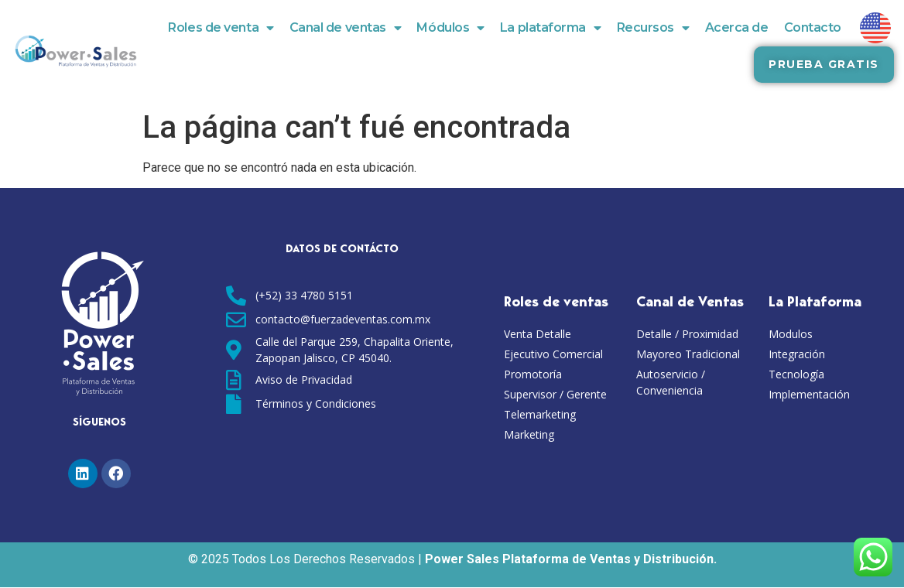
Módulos (450, 28)
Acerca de (737, 27)
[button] (823, 65)
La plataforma (551, 28)
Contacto (813, 27)
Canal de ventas (346, 28)
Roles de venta (221, 28)
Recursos (653, 28)
